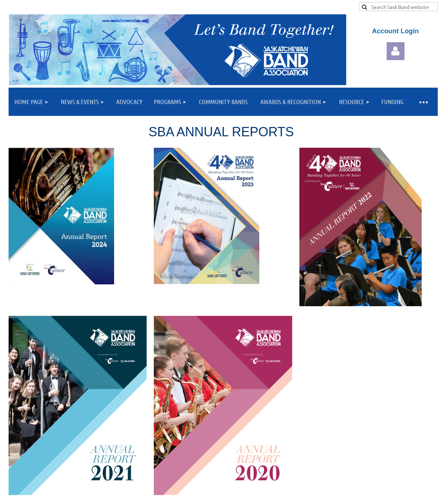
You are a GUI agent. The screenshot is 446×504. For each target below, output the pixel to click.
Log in (396, 51)
